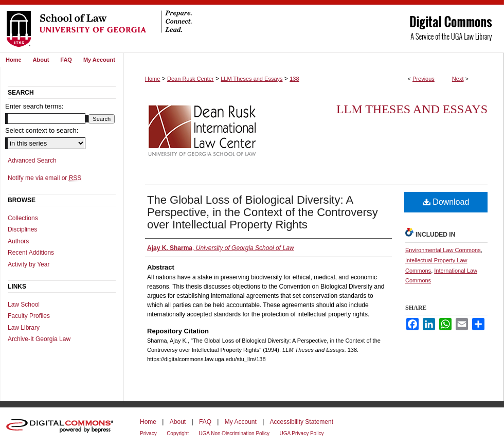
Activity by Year (29, 264)
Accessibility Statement (302, 422)
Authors (18, 241)
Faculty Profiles (29, 316)
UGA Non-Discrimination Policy (234, 433)
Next (458, 79)
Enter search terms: (34, 106)
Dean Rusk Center (191, 79)
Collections (23, 218)
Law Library (24, 328)
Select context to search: (42, 130)
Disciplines (22, 229)
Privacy (148, 433)
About (178, 422)
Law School (24, 305)
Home (152, 79)
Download (446, 202)
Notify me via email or (44, 178)
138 (294, 79)
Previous (424, 79)
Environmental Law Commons (443, 250)
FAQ (205, 422)
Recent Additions (31, 253)
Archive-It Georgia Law (39, 339)
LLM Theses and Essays (251, 79)
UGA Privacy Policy (301, 433)
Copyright (178, 433)
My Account (241, 422)
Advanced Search (32, 160)
